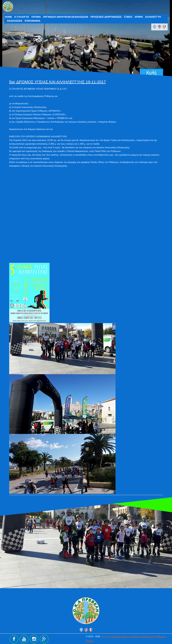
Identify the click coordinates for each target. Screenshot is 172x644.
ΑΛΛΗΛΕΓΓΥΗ (153, 17)
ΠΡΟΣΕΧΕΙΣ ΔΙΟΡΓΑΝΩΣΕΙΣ (106, 17)
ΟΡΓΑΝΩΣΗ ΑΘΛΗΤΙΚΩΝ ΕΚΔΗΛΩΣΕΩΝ (66, 17)
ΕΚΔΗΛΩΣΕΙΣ (15, 21)
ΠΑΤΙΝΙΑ (36, 17)
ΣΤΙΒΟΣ (128, 17)
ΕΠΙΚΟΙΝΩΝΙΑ (33, 21)
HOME (9, 17)
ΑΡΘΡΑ (139, 17)
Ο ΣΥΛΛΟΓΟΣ (22, 17)
